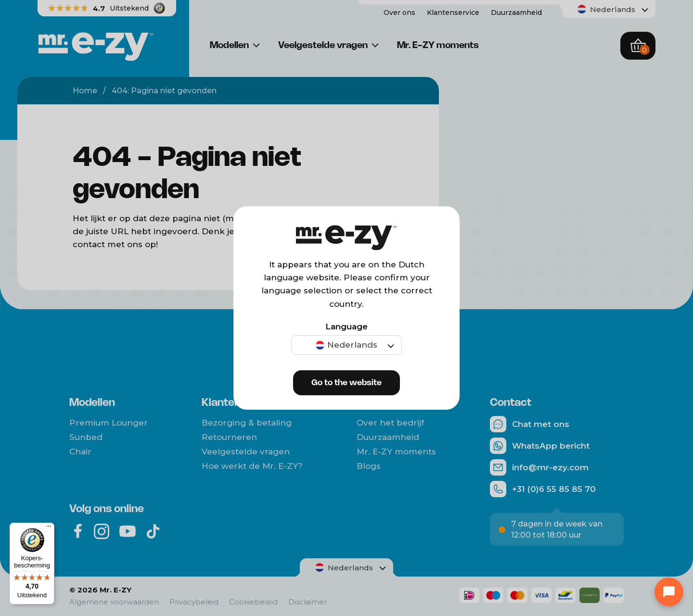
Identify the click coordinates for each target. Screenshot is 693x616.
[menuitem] (346, 345)
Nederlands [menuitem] (352, 345)
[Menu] (49, 528)
